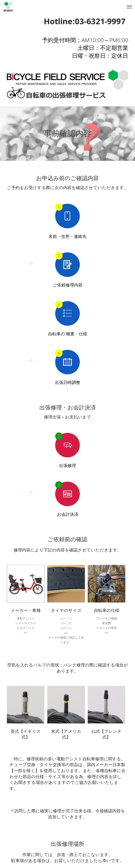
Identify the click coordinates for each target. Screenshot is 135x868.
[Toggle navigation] (129, 7)
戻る (68, 829)
